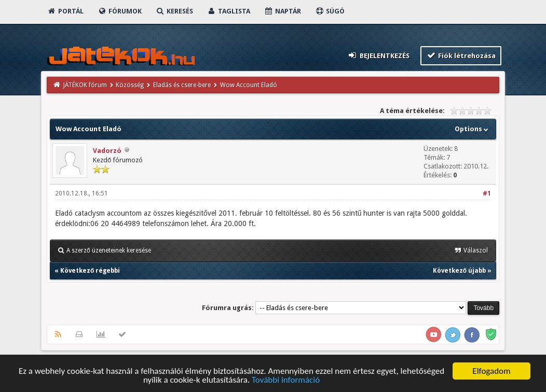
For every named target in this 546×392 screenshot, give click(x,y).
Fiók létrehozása (461, 55)
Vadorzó (107, 151)
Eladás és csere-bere (182, 85)
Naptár (283, 11)
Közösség (130, 85)
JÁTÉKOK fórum (85, 85)
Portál (65, 11)
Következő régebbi (90, 271)
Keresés (174, 11)
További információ (286, 381)
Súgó (330, 11)
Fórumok (120, 11)
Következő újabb (459, 271)
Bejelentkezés (378, 55)
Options (473, 129)
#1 (487, 193)
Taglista (229, 11)
